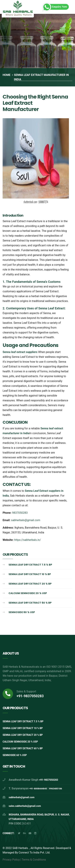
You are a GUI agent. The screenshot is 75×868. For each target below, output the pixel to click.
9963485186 (56, 789)
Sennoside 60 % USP (22, 613)
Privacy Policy (11, 860)
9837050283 (20, 513)
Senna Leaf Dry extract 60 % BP (30, 603)
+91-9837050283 (30, 696)
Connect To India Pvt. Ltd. (34, 853)
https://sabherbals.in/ (27, 540)
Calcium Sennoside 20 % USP (28, 594)
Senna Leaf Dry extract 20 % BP (30, 584)
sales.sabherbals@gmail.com (25, 806)
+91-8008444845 (38, 789)
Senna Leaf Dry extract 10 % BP (30, 575)
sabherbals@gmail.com (26, 521)
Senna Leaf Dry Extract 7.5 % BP (30, 565)
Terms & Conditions (34, 860)
